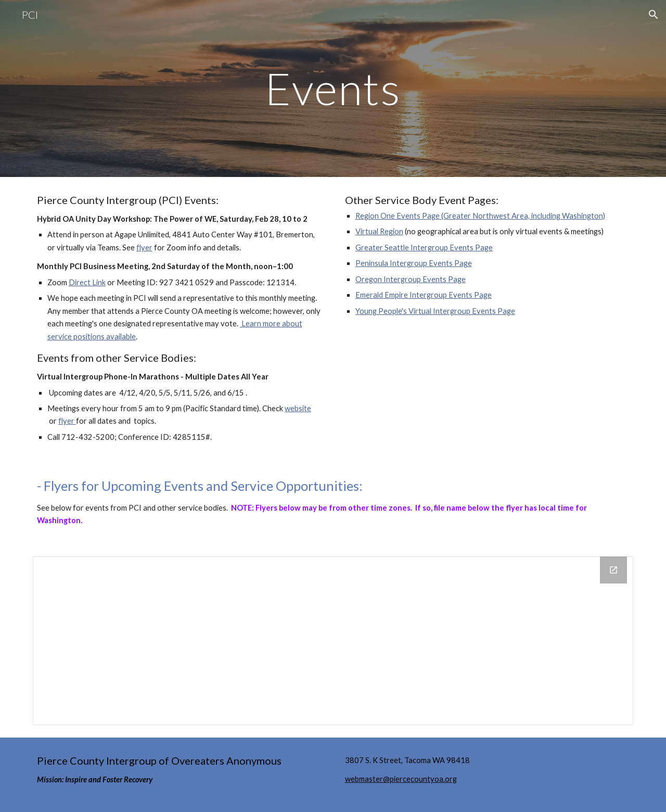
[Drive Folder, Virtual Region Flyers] (333, 641)
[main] (333, 88)
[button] (654, 15)
